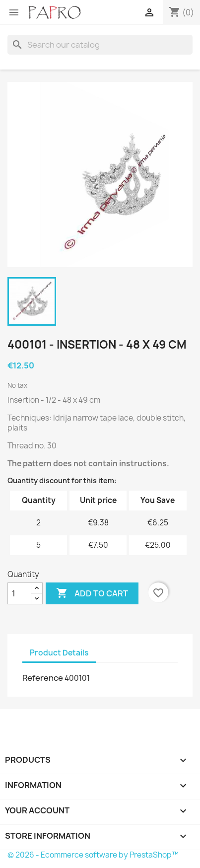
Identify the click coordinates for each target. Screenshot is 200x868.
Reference (43, 678)
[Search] (100, 45)
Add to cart (92, 593)
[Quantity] (19, 593)
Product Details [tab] (59, 653)
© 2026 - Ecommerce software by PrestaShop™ (93, 855)
